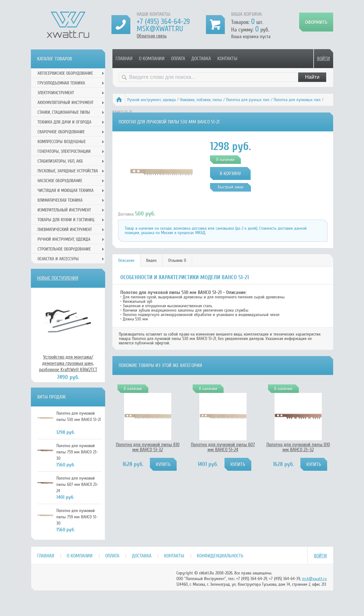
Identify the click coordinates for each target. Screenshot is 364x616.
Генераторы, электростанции (64, 151)
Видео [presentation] (151, 260)
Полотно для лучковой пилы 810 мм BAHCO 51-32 (148, 447)
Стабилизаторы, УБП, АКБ (60, 161)
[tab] (126, 260)
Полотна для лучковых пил (297, 100)
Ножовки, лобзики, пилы (201, 100)
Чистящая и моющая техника (65, 190)
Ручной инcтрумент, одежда (151, 100)
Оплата (178, 59)
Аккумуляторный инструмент (65, 103)
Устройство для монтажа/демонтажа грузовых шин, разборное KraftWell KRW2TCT (68, 363)
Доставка (201, 59)
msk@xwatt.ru (160, 29)
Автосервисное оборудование (65, 73)
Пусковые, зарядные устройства (68, 171)
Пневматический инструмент (65, 230)
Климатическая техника (60, 200)
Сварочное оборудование (61, 132)
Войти (324, 59)
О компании (152, 59)
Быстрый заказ (231, 187)
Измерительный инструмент (64, 210)
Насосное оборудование (60, 181)
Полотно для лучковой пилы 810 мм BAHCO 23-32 (298, 447)
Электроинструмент (56, 93)
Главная (124, 59)
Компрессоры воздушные (62, 142)
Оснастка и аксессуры (58, 259)
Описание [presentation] (126, 260)
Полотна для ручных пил (248, 100)
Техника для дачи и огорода (64, 122)
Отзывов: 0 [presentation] (177, 260)
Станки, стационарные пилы (64, 112)
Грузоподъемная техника (61, 83)
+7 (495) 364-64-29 (163, 22)
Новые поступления (58, 278)
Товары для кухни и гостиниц (66, 220)
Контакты (227, 59)
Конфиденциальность (220, 556)
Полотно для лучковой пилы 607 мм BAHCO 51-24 (223, 447)
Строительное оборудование (64, 249)
